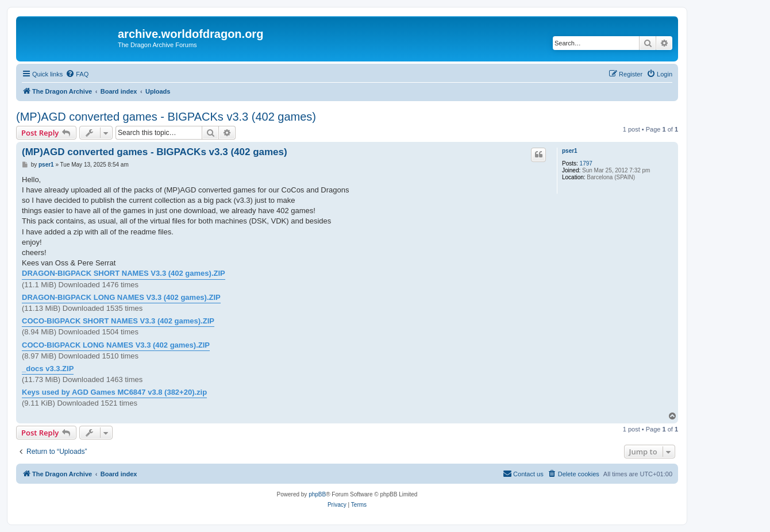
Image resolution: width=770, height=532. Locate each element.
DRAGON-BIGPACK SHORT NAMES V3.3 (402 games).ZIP (124, 273)
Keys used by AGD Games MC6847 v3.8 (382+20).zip (114, 392)
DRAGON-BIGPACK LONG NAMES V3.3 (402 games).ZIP (121, 297)
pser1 (570, 151)
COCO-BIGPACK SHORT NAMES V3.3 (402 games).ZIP (118, 321)
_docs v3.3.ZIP (48, 369)
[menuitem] (77, 74)
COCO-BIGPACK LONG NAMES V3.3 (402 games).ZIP (116, 345)
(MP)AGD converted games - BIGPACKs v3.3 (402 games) (166, 117)
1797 (586, 163)
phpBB (317, 494)
